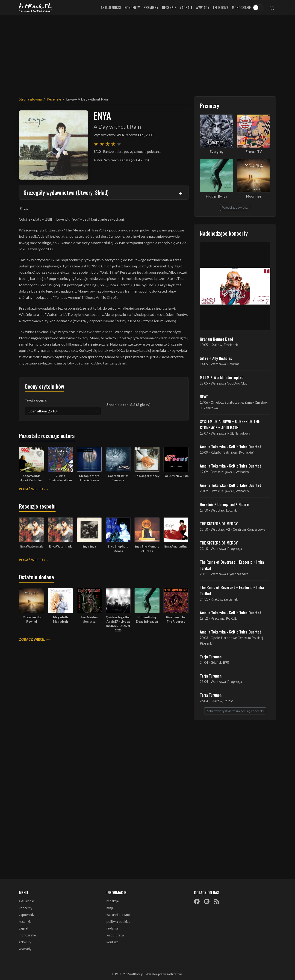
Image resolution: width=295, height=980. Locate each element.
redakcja (113, 901)
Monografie (241, 8)
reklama (112, 928)
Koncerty (132, 8)
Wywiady (202, 8)
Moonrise (254, 196)
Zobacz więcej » (33, 639)
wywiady (25, 949)
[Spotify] (207, 901)
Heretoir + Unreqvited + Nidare (224, 504)
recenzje (25, 922)
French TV (254, 152)
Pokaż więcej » (32, 489)
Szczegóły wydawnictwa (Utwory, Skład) (66, 192)
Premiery (151, 8)
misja (110, 908)
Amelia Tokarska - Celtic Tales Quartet (230, 447)
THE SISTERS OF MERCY (219, 524)
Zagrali (186, 8)
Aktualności (111, 8)
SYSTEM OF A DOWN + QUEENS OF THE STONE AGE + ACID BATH (230, 424)
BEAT (204, 397)
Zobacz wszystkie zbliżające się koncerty (235, 711)
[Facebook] (197, 901)
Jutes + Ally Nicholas (216, 358)
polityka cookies (118, 922)
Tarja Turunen (211, 657)
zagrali (24, 928)
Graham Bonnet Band (216, 339)
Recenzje (169, 8)
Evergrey (217, 152)
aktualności (27, 901)
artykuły (25, 942)
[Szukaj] (272, 8)
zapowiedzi (27, 915)
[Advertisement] (147, 53)
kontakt (112, 942)
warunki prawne (118, 915)
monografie (27, 935)
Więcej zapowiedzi (235, 207)
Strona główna (30, 99)
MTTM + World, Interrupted (222, 377)
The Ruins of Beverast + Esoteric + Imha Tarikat (232, 565)
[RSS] (217, 901)
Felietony (221, 8)
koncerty (26, 908)
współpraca (115, 935)
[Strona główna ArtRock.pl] (35, 8)
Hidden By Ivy (217, 196)
